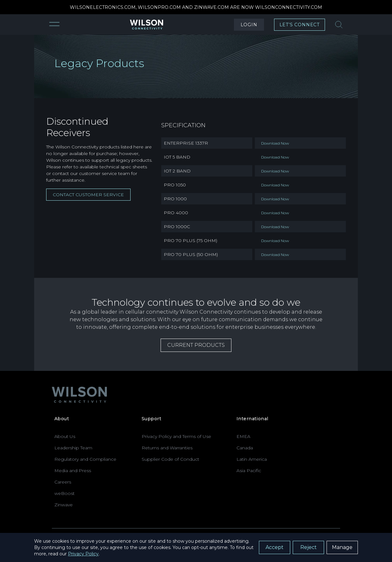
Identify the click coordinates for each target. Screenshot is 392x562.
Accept (275, 547)
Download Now (275, 143)
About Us (65, 436)
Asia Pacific (249, 471)
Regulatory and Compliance (85, 459)
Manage (342, 547)
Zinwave (64, 505)
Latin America (252, 459)
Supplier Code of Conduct (170, 459)
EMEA (243, 436)
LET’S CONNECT (300, 25)
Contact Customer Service (88, 195)
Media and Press (73, 471)
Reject (309, 547)
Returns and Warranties (167, 448)
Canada (245, 448)
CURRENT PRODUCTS (196, 345)
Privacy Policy (83, 554)
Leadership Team (73, 448)
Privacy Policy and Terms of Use (176, 436)
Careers (63, 482)
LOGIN (249, 25)
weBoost (64, 493)
